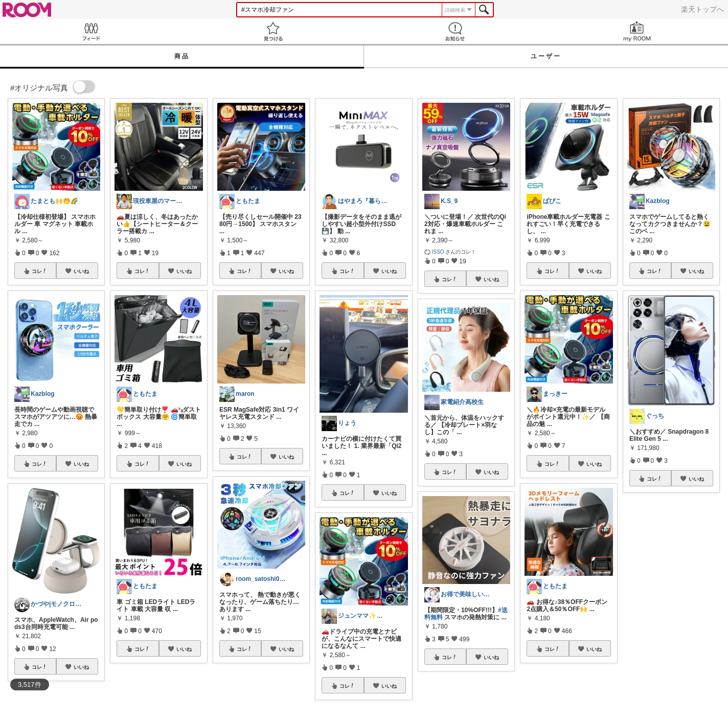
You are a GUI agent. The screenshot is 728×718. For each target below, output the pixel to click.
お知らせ (455, 31)
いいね (81, 271)
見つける (273, 31)
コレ (39, 271)
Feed (91, 31)
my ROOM (637, 31)
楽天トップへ (702, 9)
